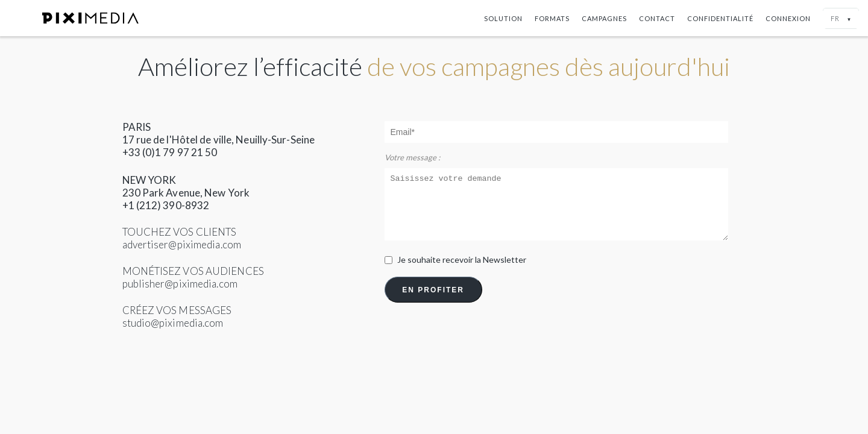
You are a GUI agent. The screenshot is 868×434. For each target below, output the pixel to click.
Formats (552, 18)
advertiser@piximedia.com (182, 244)
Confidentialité (720, 18)
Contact (657, 18)
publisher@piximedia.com (180, 284)
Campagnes (604, 18)
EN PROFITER (433, 290)
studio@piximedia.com (173, 323)
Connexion (788, 18)
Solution (503, 18)
